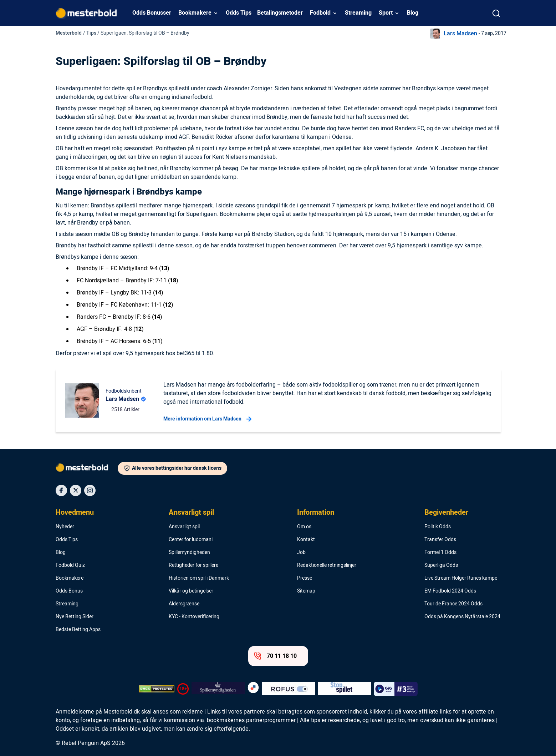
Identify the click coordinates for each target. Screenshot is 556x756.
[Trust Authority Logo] (218, 689)
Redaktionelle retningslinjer (327, 565)
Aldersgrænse (184, 604)
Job (301, 553)
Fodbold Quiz (70, 565)
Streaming (358, 13)
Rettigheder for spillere (193, 565)
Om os (304, 527)
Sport (386, 13)
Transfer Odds (440, 540)
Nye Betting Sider (75, 617)
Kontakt (306, 540)
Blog (413, 13)
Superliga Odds (441, 565)
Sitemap (306, 591)
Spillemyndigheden (189, 553)
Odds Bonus (69, 591)
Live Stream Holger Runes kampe (461, 578)
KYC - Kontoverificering (194, 617)
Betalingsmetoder (280, 13)
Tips (91, 33)
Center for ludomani (191, 540)
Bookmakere (195, 13)
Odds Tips (239, 13)
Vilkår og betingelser (191, 591)
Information (316, 513)
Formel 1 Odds (440, 553)
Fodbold (320, 13)
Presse (305, 578)
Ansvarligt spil (191, 513)
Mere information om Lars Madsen (207, 419)
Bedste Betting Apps (78, 630)
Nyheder (65, 527)
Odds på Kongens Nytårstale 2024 (462, 617)
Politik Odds (438, 527)
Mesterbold (69, 33)
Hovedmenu (75, 513)
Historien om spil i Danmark (199, 578)
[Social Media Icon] (61, 490)
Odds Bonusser (152, 13)
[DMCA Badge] (157, 689)
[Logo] (87, 469)
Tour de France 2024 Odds (453, 604)
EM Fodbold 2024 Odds (450, 591)
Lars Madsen (460, 34)
